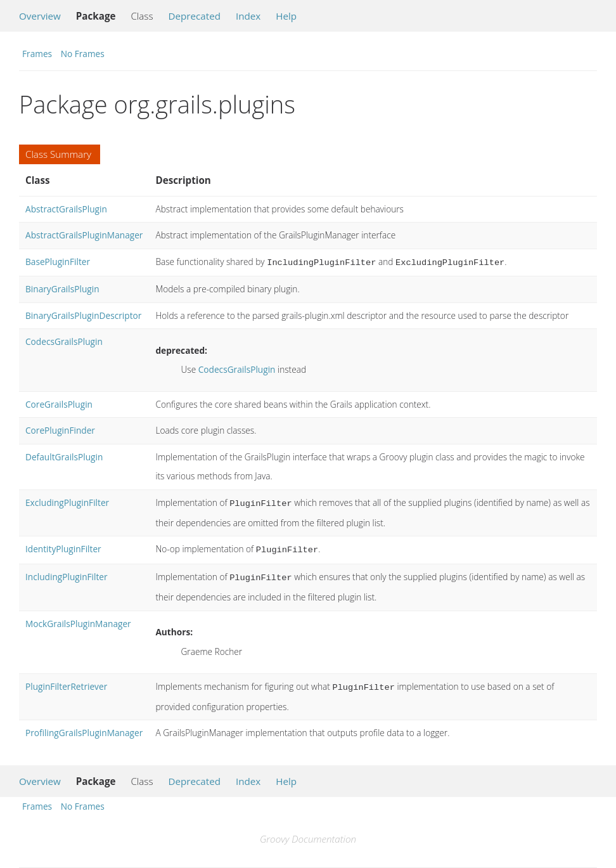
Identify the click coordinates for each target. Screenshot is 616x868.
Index (248, 16)
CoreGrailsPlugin (59, 403)
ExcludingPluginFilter (67, 501)
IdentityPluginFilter (63, 546)
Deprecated (194, 16)
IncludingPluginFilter (67, 573)
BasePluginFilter (58, 262)
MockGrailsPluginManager (78, 619)
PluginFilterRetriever (66, 681)
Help (286, 16)
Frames (37, 54)
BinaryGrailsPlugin (62, 288)
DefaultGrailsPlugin (64, 456)
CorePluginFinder (60, 429)
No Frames (83, 54)
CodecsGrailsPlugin (64, 340)
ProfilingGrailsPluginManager (84, 726)
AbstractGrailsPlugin (66, 209)
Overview (40, 16)
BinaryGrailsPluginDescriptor (83, 314)
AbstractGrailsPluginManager (84, 235)
